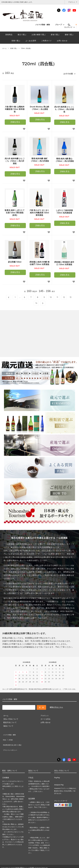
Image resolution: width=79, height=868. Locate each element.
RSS (4, 736)
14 (36, 302)
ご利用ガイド (46, 41)
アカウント (72, 2)
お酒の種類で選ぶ (39, 35)
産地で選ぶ (55, 35)
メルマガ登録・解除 (44, 25)
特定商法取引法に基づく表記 (13, 740)
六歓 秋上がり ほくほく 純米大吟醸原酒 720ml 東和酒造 (39, 212)
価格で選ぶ (69, 35)
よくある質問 (31, 41)
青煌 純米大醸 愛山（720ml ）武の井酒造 (64, 159)
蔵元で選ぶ (22, 35)
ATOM (9, 736)
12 (64, 296)
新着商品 (9, 35)
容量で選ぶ (16, 41)
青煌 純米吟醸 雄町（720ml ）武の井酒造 (39, 159)
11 (57, 296)
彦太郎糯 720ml (15, 261)
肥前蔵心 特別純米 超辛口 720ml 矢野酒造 (64, 262)
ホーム (4, 48)
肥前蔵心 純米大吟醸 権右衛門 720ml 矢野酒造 (39, 262)
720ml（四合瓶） (26, 48)
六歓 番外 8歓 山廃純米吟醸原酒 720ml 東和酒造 (15, 108)
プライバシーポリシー (11, 743)
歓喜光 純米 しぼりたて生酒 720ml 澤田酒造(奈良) (15, 212)
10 (51, 296)
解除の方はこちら (56, 706)
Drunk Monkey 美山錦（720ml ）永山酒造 (39, 107)
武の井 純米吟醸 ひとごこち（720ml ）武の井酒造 (15, 160)
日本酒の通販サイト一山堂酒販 (24, 860)
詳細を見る (15, 121)
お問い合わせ (62, 41)
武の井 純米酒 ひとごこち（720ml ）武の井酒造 (64, 108)
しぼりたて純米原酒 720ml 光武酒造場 (64, 211)
